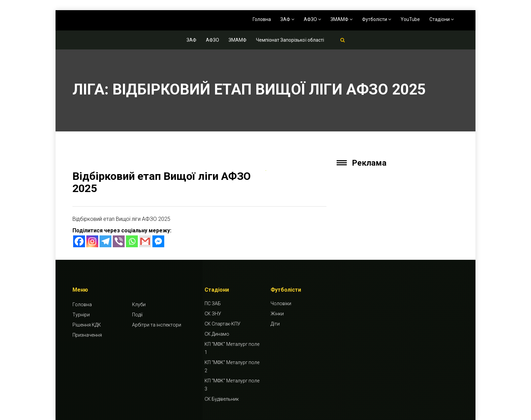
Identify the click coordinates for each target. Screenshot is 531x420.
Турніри (81, 315)
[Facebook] (79, 241)
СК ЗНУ (213, 314)
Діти (275, 324)
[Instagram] (92, 241)
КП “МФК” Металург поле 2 (232, 366)
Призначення (87, 335)
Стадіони (442, 19)
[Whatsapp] (132, 241)
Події (137, 315)
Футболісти (377, 19)
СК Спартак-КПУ (222, 324)
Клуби (139, 304)
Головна (262, 19)
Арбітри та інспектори (157, 325)
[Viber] (119, 241)
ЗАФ (287, 19)
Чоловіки (281, 303)
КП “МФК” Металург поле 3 (232, 385)
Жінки (277, 314)
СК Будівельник (222, 399)
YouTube (410, 19)
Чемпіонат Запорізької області (290, 40)
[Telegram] (105, 241)
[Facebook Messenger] (158, 241)
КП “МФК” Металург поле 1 (232, 348)
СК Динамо (217, 334)
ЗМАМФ (342, 19)
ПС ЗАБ (213, 303)
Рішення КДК (87, 325)
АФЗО (312, 19)
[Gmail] (145, 241)
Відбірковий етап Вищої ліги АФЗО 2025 (162, 182)
